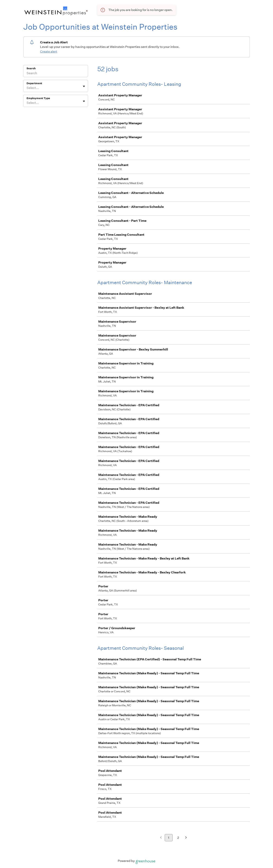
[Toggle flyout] (84, 86)
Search (31, 68)
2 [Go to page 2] (178, 838)
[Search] (56, 74)
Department (34, 83)
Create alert (49, 52)
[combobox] (27, 88)
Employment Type (38, 98)
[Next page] (186, 838)
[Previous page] (161, 838)
